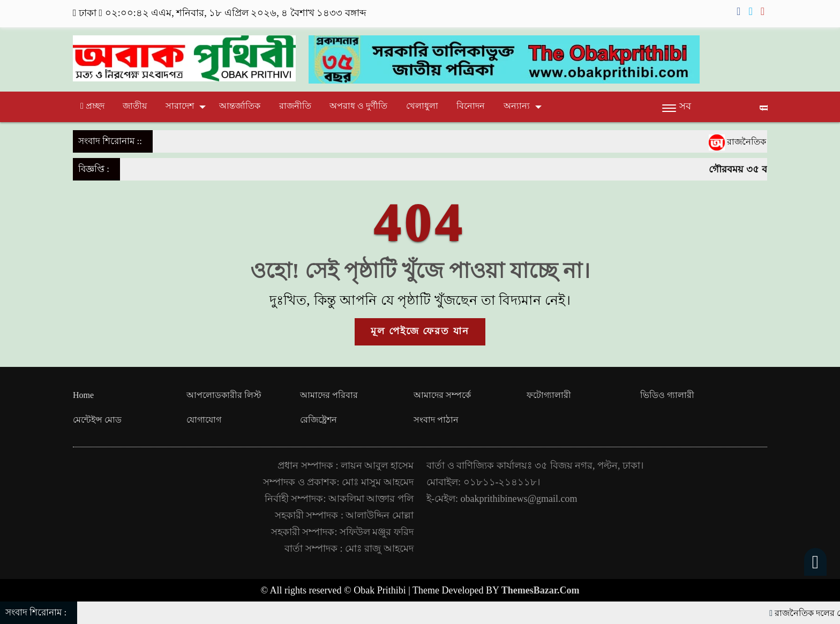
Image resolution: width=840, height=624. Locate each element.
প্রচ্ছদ (92, 106)
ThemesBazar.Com (541, 590)
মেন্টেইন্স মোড (97, 420)
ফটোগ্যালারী (549, 395)
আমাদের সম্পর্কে (442, 395)
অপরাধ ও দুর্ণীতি (358, 106)
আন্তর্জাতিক (240, 106)
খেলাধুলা (422, 106)
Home (83, 395)
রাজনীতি (295, 106)
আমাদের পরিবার (329, 395)
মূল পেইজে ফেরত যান (420, 331)
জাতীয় (135, 106)
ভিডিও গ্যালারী (667, 395)
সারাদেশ (180, 106)
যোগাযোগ (204, 420)
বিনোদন (471, 106)
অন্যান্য (517, 106)
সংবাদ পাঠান (436, 420)
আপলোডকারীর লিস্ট (224, 395)
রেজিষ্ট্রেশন (318, 420)
